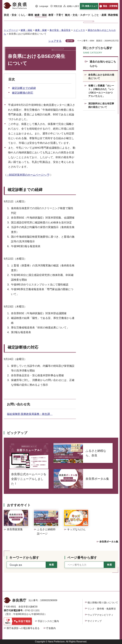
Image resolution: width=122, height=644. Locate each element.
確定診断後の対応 (23, 93)
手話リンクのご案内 (48, 621)
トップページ (11, 30)
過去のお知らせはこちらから (103, 64)
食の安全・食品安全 (60, 30)
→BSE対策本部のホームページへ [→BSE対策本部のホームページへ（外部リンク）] (26, 175)
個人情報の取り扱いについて (103, 603)
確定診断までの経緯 (24, 88)
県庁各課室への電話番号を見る (23, 628)
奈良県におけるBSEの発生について (101, 77)
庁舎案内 (51, 628)
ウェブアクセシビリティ (100, 615)
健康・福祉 (26, 30)
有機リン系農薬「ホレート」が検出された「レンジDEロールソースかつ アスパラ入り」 (101, 91)
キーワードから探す (24, 558)
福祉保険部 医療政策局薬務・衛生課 (30, 414)
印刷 (71, 41)
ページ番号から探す (82, 558)
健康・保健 (41, 30)
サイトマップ (95, 621)
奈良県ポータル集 (109, 542)
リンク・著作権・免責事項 (102, 609)
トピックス (79, 30)
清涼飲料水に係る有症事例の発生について (101, 105)
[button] (42, 6)
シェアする (55, 41)
